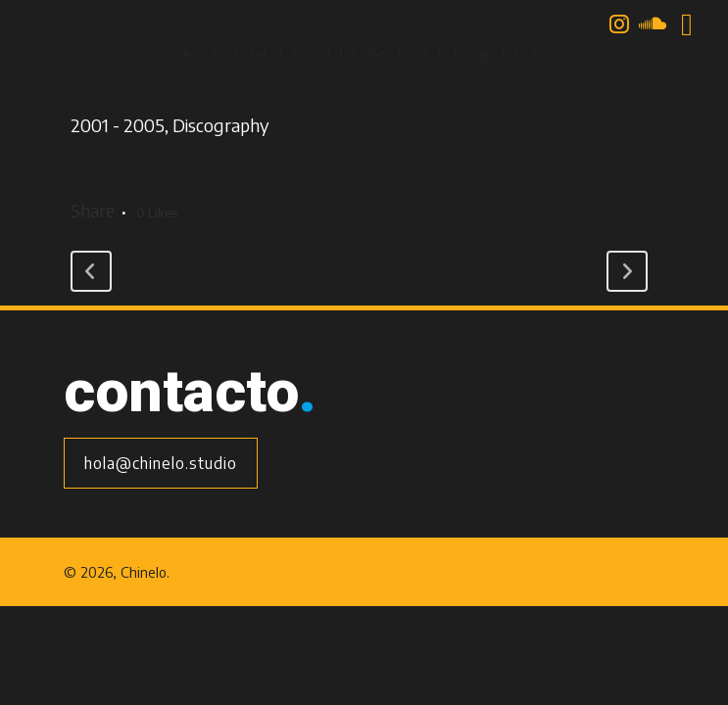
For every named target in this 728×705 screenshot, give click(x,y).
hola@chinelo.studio (161, 463)
